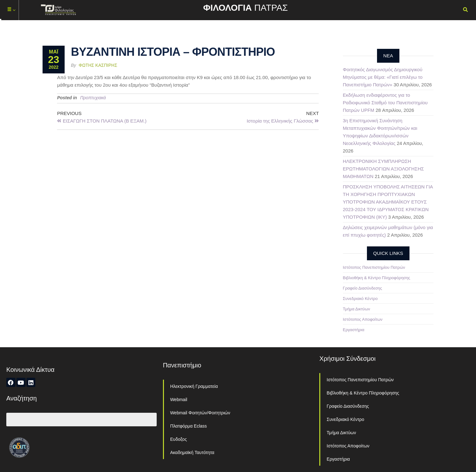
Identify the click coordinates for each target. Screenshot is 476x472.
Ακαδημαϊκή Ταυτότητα (192, 452)
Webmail (179, 400)
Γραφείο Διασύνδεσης (363, 288)
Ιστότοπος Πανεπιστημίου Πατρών (374, 267)
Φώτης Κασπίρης (98, 65)
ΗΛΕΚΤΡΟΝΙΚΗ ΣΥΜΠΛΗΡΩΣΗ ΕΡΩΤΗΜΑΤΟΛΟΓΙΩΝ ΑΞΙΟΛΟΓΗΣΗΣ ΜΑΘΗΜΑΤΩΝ (383, 169)
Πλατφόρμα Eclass (189, 426)
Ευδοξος (179, 439)
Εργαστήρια (354, 330)
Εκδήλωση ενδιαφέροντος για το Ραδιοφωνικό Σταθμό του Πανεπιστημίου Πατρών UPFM (385, 103)
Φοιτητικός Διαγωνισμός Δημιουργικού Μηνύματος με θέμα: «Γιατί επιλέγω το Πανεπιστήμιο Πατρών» (383, 77)
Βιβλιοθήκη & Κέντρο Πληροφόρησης (377, 278)
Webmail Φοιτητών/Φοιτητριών (200, 413)
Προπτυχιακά (93, 98)
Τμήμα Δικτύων (357, 309)
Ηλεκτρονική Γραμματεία (194, 386)
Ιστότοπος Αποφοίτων (363, 319)
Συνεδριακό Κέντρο (360, 299)
